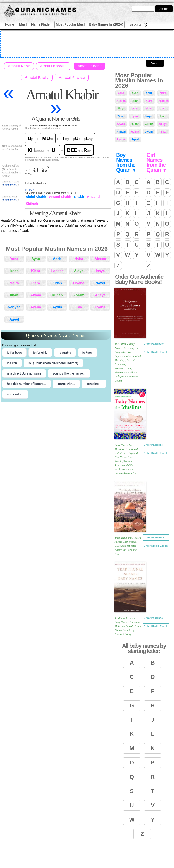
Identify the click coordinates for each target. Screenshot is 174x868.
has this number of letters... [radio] (27, 384)
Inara (36, 283)
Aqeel (14, 319)
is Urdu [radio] (12, 363)
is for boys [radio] (14, 353)
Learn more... (10, 185)
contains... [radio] (94, 384)
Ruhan (57, 295)
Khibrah (32, 203)
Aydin (57, 307)
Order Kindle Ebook (156, 352)
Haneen (57, 271)
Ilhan (14, 295)
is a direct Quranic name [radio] (24, 373)
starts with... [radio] (66, 384)
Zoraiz (79, 295)
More (140, 25)
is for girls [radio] (40, 353)
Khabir (79, 197)
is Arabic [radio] (65, 353)
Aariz (57, 259)
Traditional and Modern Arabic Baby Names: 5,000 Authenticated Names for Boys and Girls (128, 546)
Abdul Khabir (36, 197)
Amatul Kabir (19, 66)
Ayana (36, 307)
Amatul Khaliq (37, 77)
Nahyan (14, 307)
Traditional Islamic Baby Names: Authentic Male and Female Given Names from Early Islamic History (128, 626)
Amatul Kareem (53, 66)
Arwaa (36, 295)
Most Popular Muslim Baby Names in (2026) (89, 24)
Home (10, 24)
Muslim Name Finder (35, 24)
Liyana (79, 283)
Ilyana (100, 307)
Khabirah (94, 197)
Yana (14, 259)
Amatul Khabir (90, 66)
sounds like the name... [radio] (69, 373)
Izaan (14, 271)
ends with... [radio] (15, 394)
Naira (79, 259)
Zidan (57, 283)
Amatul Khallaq (72, 77)
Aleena (100, 259)
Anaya (100, 295)
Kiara (36, 271)
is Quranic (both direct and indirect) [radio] (53, 363)
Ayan (36, 259)
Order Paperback (154, 344)
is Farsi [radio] (88, 353)
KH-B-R (29, 190)
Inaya (100, 271)
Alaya (79, 271)
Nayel (100, 283)
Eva (79, 307)
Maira (14, 283)
